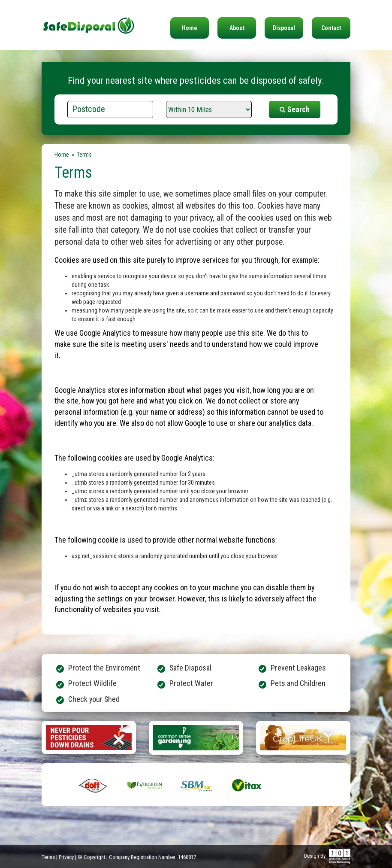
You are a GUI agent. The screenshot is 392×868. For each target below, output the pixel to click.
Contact (331, 28)
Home (190, 28)
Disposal (284, 28)
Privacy (66, 857)
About (237, 28)
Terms (48, 857)
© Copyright (91, 857)
